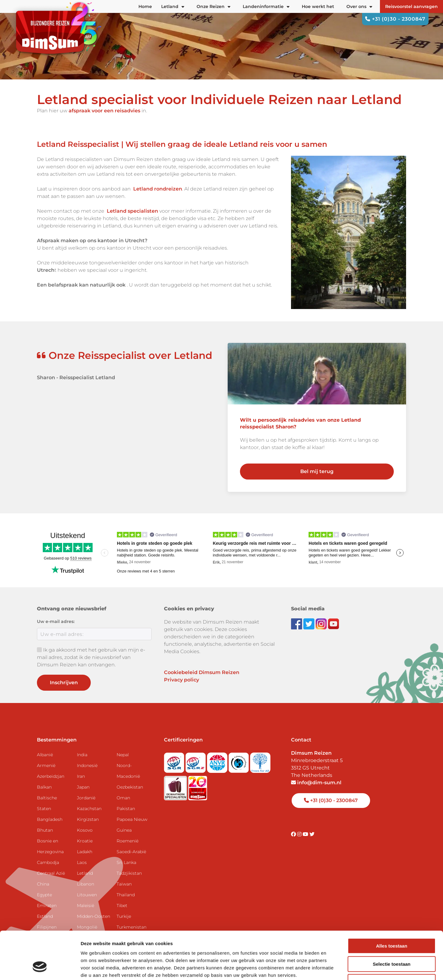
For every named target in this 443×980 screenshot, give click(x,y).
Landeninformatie (266, 6)
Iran (81, 776)
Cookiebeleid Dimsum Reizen (202, 672)
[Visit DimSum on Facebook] (297, 623)
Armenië (46, 765)
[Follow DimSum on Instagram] (322, 623)
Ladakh (85, 852)
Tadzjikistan (129, 873)
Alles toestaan (392, 905)
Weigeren (391, 941)
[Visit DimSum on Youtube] (306, 834)
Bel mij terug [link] (317, 471)
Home (145, 6)
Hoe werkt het (318, 6)
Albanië (45, 755)
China (43, 884)
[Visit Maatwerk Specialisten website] (176, 786)
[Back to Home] (55, 30)
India (82, 755)
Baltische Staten (47, 803)
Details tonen (332, 968)
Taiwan (124, 884)
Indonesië (87, 765)
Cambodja (48, 862)
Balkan (44, 787)
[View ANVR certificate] (218, 761)
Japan (83, 787)
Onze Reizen (214, 6)
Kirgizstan (88, 819)
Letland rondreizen (158, 189)
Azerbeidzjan (51, 776)
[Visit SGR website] (175, 761)
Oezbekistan (130, 787)
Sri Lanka (126, 862)
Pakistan (126, 809)
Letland (85, 873)
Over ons (359, 6)
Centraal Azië (51, 873)
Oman (123, 798)
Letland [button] (173, 6)
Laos (82, 862)
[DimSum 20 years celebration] (198, 786)
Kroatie (85, 841)
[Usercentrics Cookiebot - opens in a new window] (40, 968)
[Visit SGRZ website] (196, 761)
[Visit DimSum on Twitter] (312, 834)
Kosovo (85, 830)
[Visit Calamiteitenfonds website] (239, 761)
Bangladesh (50, 819)
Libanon (86, 884)
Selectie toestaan (392, 923)
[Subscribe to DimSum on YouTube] (333, 623)
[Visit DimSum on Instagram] (300, 834)
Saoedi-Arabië (131, 852)
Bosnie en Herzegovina (50, 846)
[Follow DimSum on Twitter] (309, 623)
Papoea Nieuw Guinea (132, 825)
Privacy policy (182, 680)
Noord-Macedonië (128, 771)
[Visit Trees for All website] (260, 761)
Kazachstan (89, 809)
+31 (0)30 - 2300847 (395, 19)
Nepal (123, 755)
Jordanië (86, 798)
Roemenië (128, 841)
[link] (317, 424)
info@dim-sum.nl (316, 783)
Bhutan (45, 830)
